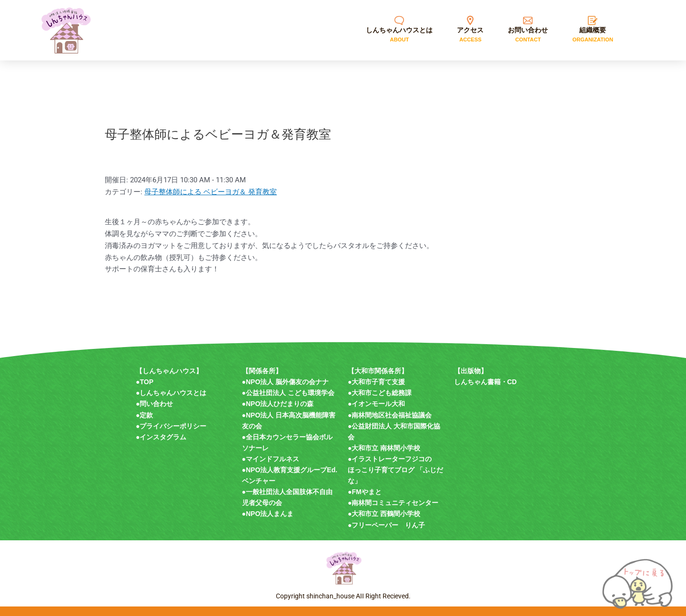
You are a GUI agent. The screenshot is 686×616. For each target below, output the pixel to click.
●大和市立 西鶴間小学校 (384, 514)
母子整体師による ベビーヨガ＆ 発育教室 (211, 192)
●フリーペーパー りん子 (386, 525)
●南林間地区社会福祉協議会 (390, 415)
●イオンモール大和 (376, 404)
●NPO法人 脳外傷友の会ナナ (286, 382)
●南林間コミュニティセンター (393, 503)
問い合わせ (156, 404)
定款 (146, 415)
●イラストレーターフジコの (390, 459)
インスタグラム (163, 437)
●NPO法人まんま (268, 514)
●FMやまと (365, 492)
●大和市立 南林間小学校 (384, 448)
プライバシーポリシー (173, 426)
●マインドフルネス (271, 459)
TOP (146, 382)
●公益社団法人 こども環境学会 (288, 393)
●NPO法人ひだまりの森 (278, 404)
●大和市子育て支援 (376, 382)
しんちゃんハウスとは (173, 393)
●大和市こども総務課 (380, 393)
